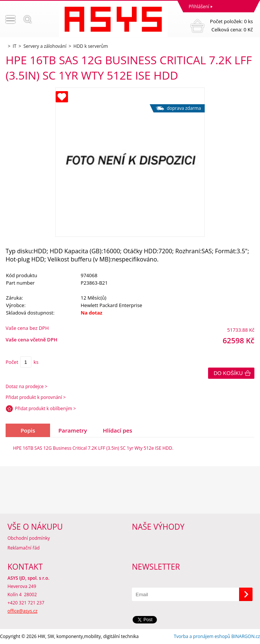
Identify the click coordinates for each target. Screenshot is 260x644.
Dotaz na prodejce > (27, 386)
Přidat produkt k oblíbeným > (45, 408)
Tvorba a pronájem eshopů (202, 636)
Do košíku (228, 373)
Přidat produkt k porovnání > (36, 397)
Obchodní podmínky (29, 538)
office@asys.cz (22, 611)
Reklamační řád (24, 548)
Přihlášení (199, 7)
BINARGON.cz (246, 636)
